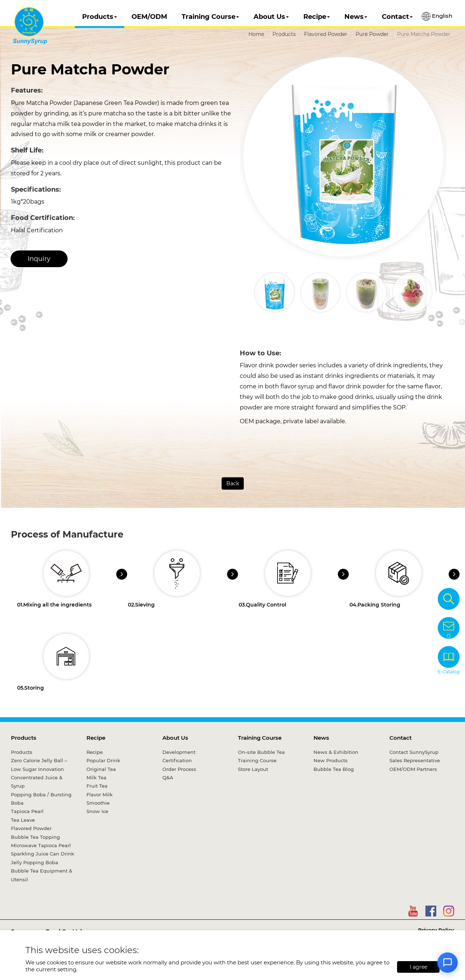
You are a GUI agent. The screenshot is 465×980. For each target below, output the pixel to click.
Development (179, 752)
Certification (177, 760)
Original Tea (101, 769)
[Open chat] (448, 963)
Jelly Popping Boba (35, 862)
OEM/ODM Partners (413, 769)
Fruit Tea (97, 786)
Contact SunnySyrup (414, 752)
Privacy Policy (436, 930)
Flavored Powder (326, 34)
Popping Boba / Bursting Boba (41, 799)
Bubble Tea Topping (35, 837)
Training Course (210, 17)
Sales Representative (415, 760)
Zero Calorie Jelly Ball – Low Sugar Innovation (39, 765)
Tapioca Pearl (27, 811)
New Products (331, 760)
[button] (440, 292)
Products (100, 17)
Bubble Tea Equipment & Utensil (42, 875)
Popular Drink (103, 760)
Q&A (168, 777)
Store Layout (253, 769)
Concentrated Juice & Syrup (37, 782)
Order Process (179, 769)
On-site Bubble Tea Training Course (261, 756)
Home (256, 34)
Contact (397, 17)
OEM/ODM (149, 17)
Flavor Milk (100, 795)
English (437, 16)
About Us (271, 17)
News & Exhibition (336, 752)
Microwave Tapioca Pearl (41, 845)
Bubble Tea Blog (334, 769)
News (356, 17)
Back (233, 483)
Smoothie (98, 803)
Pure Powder (372, 34)
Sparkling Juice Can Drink (43, 854)
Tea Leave (23, 820)
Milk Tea (96, 777)
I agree (418, 967)
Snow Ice (97, 811)
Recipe (317, 17)
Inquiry (39, 259)
